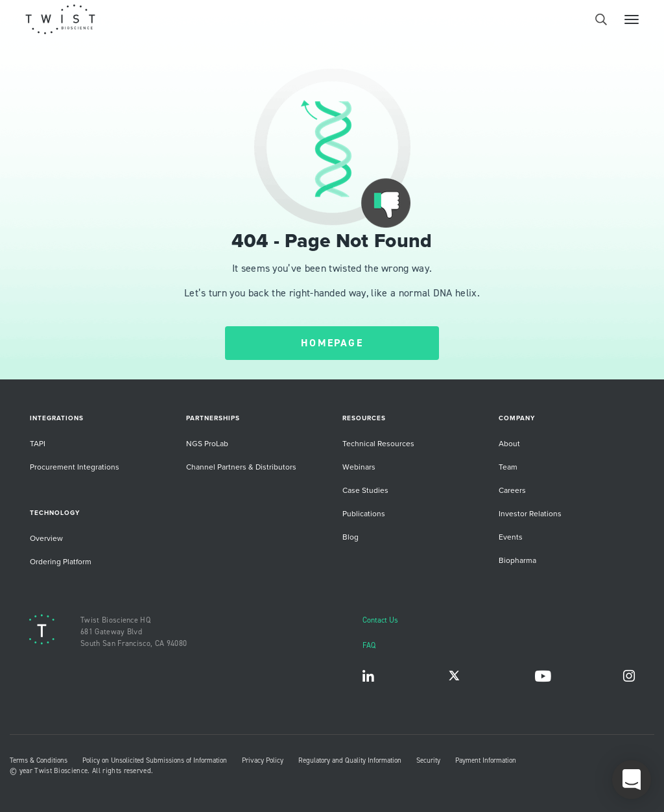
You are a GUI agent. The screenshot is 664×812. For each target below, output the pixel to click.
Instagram (629, 679)
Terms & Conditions (39, 760)
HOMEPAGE (332, 343)
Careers (512, 490)
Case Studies (365, 490)
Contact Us (380, 620)
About (509, 443)
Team (508, 467)
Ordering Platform (61, 561)
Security (428, 760)
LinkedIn (368, 679)
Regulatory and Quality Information (350, 760)
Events (511, 537)
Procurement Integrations (75, 467)
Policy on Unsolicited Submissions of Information (155, 760)
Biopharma (517, 560)
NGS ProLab (207, 443)
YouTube (543, 679)
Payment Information (486, 760)
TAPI (38, 443)
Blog (350, 537)
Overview (46, 538)
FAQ (369, 645)
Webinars (359, 467)
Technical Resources (378, 443)
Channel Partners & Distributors (241, 467)
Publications (364, 513)
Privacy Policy (263, 760)
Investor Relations (530, 513)
